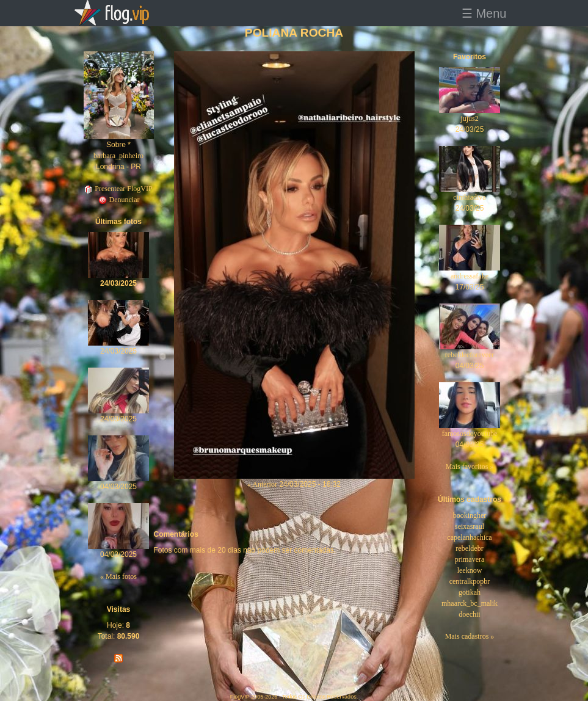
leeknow (470, 570)
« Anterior (262, 484)
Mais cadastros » (470, 636)
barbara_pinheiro (118, 156)
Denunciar (119, 200)
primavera (470, 559)
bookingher (470, 515)
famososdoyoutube (470, 434)
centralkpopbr (470, 581)
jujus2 (469, 118)
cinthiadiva (469, 197)
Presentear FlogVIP (118, 189)
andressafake (470, 276)
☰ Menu (484, 13)
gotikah (470, 592)
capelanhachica (469, 537)
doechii (469, 614)
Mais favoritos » (470, 467)
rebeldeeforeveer (470, 355)
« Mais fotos (118, 576)
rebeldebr (469, 548)
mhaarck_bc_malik (470, 603)
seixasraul (470, 526)
